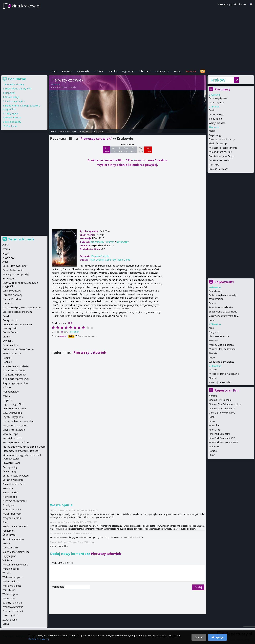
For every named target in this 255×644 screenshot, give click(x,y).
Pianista (213, 353)
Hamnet (7, 358)
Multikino (214, 447)
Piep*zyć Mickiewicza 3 (15, 501)
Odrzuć (199, 637)
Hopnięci (10, 93)
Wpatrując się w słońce (222, 362)
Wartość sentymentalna (15, 565)
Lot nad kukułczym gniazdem (18, 421)
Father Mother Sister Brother (18, 349)
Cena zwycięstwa (218, 98)
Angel (6, 253)
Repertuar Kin (227, 390)
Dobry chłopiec (11, 320)
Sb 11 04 (140, 150)
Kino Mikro (215, 430)
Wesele (6, 573)
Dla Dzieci (145, 71)
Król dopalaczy (13, 122)
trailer (93, 131)
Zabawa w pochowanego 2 (224, 316)
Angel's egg (215, 135)
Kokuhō (7, 387)
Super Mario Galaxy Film (18, 89)
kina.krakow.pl (26, 6)
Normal (213, 378)
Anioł (5, 262)
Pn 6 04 (107, 150)
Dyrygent (8, 341)
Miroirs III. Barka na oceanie (224, 374)
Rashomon (8, 531)
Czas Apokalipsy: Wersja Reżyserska (22, 307)
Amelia (6, 249)
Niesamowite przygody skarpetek (21, 451)
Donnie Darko (10, 332)
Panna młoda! (10, 492)
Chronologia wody (219, 336)
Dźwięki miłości (11, 345)
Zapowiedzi (83, 71)
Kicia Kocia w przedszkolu (16, 379)
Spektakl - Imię (11, 548)
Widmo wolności (11, 581)
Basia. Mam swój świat (15, 266)
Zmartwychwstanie (13, 607)
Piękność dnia (10, 497)
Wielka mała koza (12, 586)
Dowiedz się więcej (39, 639)
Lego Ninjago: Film (13, 404)
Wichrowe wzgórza (13, 577)
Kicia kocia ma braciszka (16, 366)
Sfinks (212, 455)
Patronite (191, 71)
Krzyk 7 (6, 396)
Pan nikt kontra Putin (14, 484)
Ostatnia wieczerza (219, 160)
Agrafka (213, 396)
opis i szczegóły (80, 131)
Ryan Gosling (97, 260)
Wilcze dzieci (9, 598)
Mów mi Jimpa (217, 102)
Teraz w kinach (21, 239)
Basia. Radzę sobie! (13, 270)
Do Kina (99, 71)
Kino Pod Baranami (219, 434)
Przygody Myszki (12, 518)
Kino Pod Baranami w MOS (224, 442)
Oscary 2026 (162, 71)
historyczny (123, 242)
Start (54, 71)
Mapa (177, 71)
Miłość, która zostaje (220, 152)
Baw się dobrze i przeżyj (222, 139)
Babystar (214, 332)
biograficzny (97, 242)
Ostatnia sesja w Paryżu (222, 156)
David (212, 110)
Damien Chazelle (69, 87)
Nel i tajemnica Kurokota (16, 442)
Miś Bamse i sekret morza (223, 148)
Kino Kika (214, 425)
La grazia (7, 400)
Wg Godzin (128, 71)
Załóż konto (239, 4)
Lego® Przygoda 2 (13, 417)
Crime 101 (8, 303)
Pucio (212, 358)
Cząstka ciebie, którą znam (17, 312)
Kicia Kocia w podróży (14, 375)
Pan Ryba (214, 165)
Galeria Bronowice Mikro (222, 413)
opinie (101, 131)
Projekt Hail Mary (218, 169)
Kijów (212, 421)
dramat (110, 242)
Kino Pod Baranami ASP (222, 438)
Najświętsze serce (12, 438)
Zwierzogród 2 (10, 615)
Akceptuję (217, 637)
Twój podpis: (58, 587)
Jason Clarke (124, 260)
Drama (213, 303)
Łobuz (212, 320)
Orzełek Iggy (9, 471)
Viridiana (7, 560)
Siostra (6, 543)
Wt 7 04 (113, 150)
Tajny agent (215, 119)
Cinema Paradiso (12, 299)
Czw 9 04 (126, 150)
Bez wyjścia (9, 279)
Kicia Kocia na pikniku (14, 370)
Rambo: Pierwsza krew (15, 526)
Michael (213, 369)
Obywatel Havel (11, 463)
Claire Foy (110, 260)
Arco (211, 328)
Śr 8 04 (120, 150)
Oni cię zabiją (216, 114)
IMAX (212, 417)
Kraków (218, 80)
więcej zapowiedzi (221, 382)
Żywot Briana (10, 620)
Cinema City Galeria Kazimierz (225, 404)
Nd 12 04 (148, 150)
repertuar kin (63, 131)
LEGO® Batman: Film (14, 408)
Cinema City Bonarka (220, 400)
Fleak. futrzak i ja (218, 143)
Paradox (213, 451)
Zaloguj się (224, 4)
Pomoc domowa (12, 509)
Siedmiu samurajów (13, 539)
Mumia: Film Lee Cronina (222, 349)
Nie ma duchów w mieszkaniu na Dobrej (24, 447)
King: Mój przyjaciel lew (15, 383)
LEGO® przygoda (12, 413)
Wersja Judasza (217, 123)
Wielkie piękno (10, 594)
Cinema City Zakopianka (222, 408)
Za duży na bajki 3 (15, 101)
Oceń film (74, 332)
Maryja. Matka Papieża (221, 345)
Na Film (113, 71)
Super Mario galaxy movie (223, 312)
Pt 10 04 (133, 150)
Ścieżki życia (9, 535)
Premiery (67, 71)
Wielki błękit (9, 590)
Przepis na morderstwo (222, 307)
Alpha (212, 131)
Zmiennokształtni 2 (13, 611)
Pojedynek (8, 505)
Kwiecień (214, 341)
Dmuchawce (216, 291)
